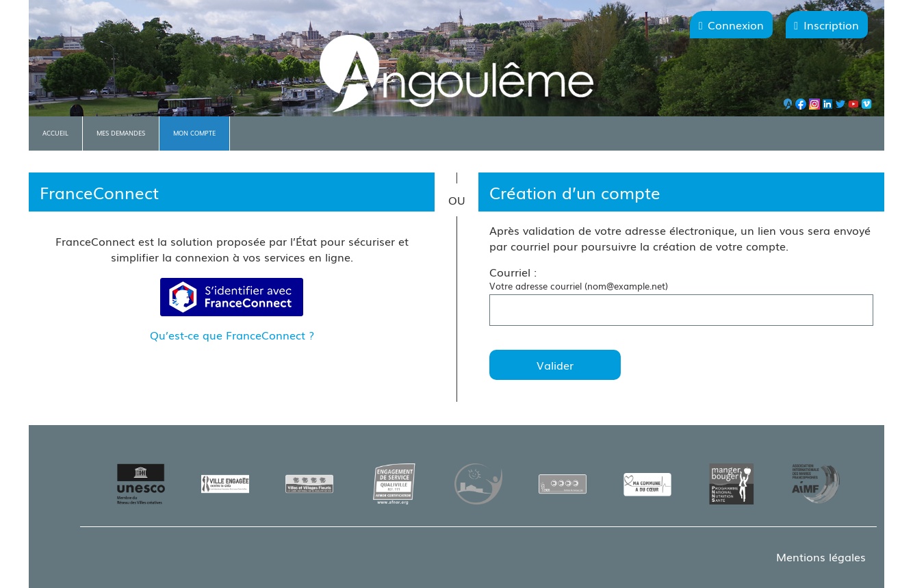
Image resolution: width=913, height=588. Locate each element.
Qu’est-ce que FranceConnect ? (232, 335)
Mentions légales (821, 557)
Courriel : (513, 272)
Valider (555, 365)
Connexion (736, 25)
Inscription (831, 25)
